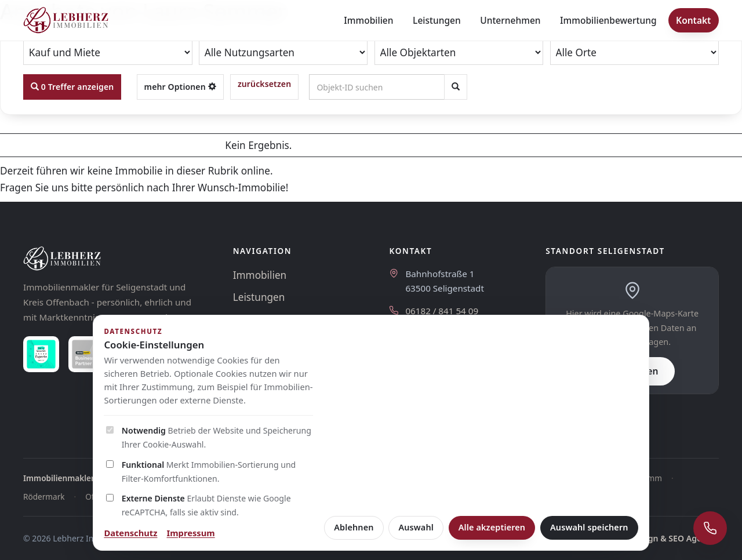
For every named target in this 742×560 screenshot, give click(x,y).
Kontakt (693, 20)
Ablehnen (354, 527)
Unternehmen (510, 20)
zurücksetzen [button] (264, 84)
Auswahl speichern (589, 527)
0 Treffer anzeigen (72, 87)
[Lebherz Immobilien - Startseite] (66, 20)
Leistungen (437, 20)
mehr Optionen (180, 87)
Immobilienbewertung (608, 20)
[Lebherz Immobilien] (117, 259)
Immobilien (368, 20)
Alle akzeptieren (492, 527)
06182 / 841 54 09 (442, 311)
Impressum (191, 533)
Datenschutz (130, 533)
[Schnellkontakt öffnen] (710, 528)
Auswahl (416, 527)
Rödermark (44, 497)
